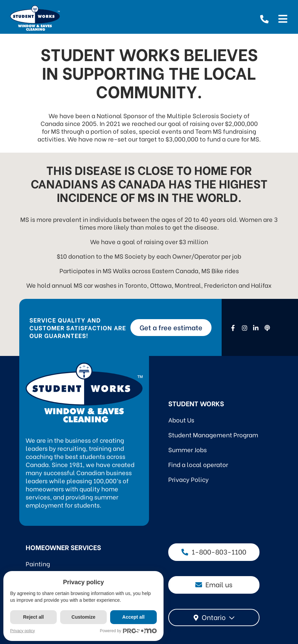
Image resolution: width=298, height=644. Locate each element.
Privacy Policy (189, 479)
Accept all (134, 617)
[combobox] (214, 617)
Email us (214, 584)
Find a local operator (198, 464)
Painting (38, 563)
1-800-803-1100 (214, 551)
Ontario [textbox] (214, 617)
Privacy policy (22, 631)
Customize (84, 617)
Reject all (33, 617)
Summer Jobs (188, 449)
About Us (181, 420)
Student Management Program (213, 434)
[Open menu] (283, 18)
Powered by (129, 631)
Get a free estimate (171, 327)
